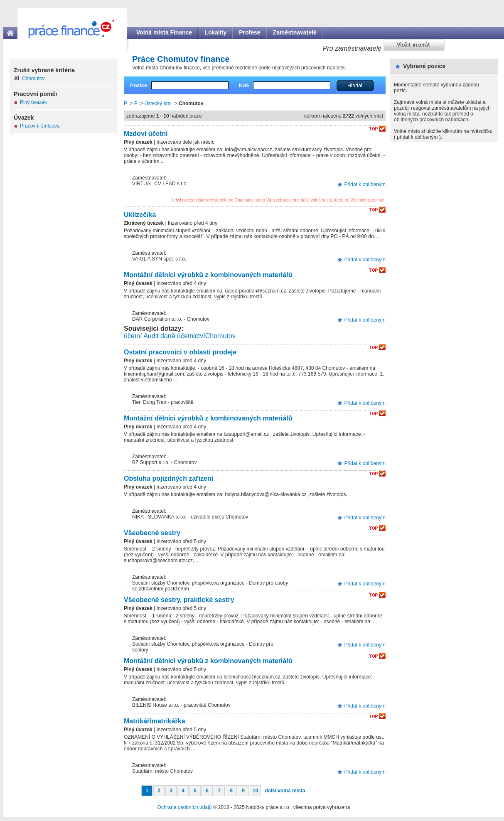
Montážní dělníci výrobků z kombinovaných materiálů (208, 275)
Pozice (139, 85)
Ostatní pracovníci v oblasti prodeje (180, 352)
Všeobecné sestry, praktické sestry (179, 600)
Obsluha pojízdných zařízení (168, 478)
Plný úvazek (33, 102)
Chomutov (220, 336)
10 (255, 791)
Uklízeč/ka (140, 215)
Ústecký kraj (158, 103)
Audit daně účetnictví (174, 336)
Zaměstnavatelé (295, 32)
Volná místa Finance (164, 32)
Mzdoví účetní (146, 134)
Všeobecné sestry (152, 533)
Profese (250, 32)
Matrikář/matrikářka (155, 721)
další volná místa (285, 791)
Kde (244, 85)
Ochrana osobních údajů (185, 807)
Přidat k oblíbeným (365, 184)
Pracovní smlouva (40, 126)
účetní (133, 336)
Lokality (215, 32)
